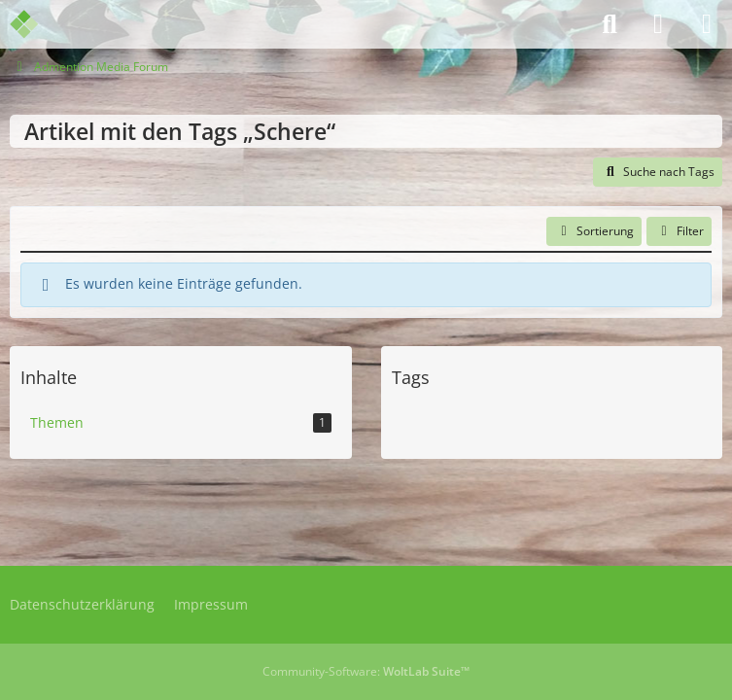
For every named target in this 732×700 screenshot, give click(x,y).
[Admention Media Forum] (36, 24)
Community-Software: (366, 671)
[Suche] (610, 24)
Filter (679, 231)
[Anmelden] (658, 24)
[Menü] (707, 24)
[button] (594, 231)
